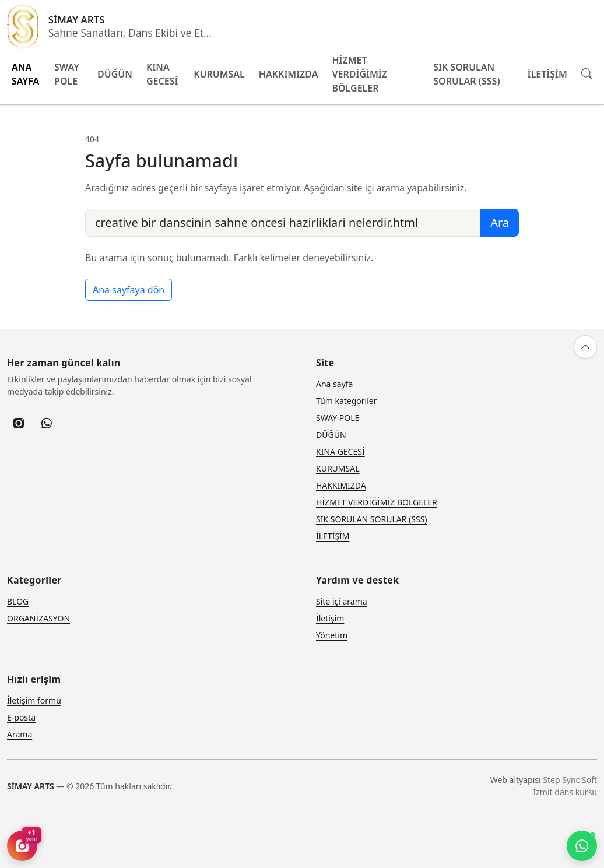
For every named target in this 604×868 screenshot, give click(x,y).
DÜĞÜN (115, 74)
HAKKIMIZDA (289, 74)
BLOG (18, 601)
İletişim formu (34, 700)
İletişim (330, 618)
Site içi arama (342, 601)
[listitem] (19, 423)
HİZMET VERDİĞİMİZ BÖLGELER (359, 74)
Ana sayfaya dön (129, 290)
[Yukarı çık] (585, 347)
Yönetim (332, 635)
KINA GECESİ (162, 74)
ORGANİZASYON (38, 618)
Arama (20, 734)
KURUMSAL (219, 74)
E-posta (21, 717)
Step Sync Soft (570, 780)
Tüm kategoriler (347, 401)
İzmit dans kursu (565, 792)
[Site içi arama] (587, 74)
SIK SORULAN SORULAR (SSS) (466, 74)
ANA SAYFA (25, 74)
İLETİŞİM (547, 74)
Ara (500, 222)
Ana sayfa (334, 384)
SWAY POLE (67, 74)
